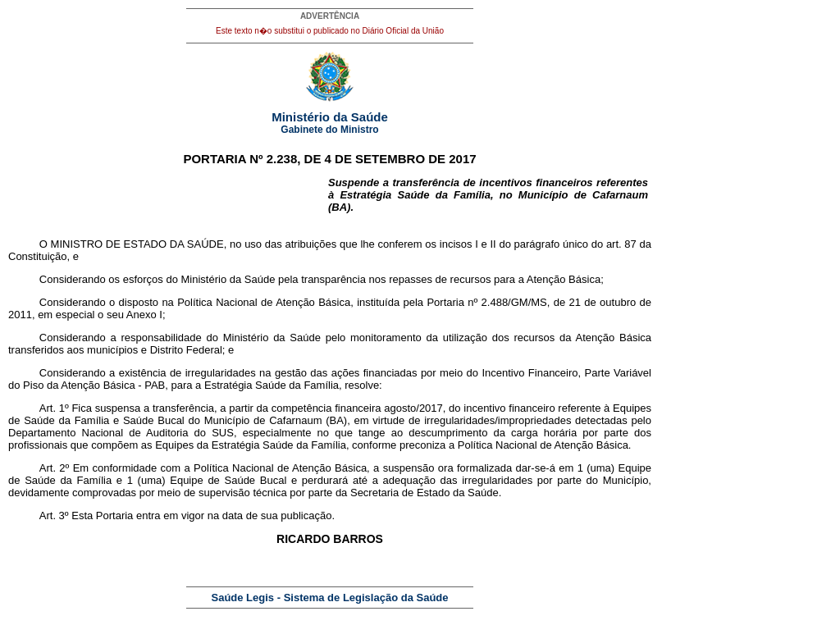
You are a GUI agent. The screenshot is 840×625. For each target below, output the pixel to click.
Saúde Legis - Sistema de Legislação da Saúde (330, 598)
